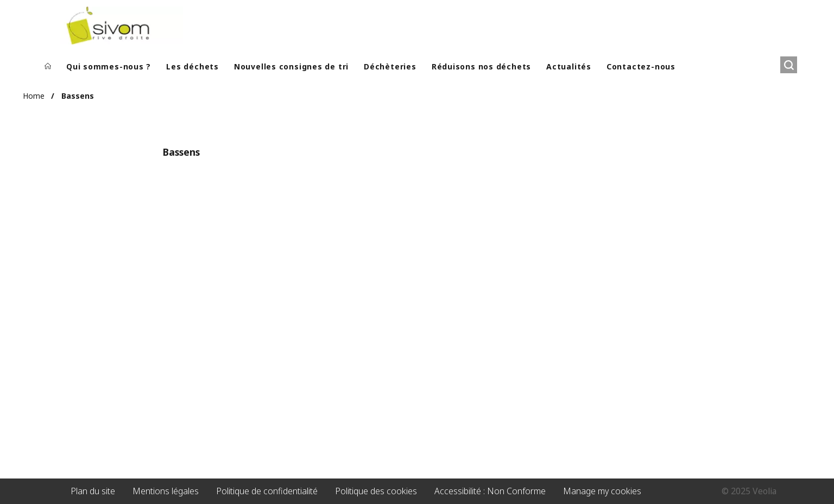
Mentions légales (166, 491)
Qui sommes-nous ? (109, 66)
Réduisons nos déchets (481, 66)
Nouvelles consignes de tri (291, 66)
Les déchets (192, 66)
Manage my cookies (602, 491)
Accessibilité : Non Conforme (490, 491)
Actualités (569, 66)
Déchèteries (390, 66)
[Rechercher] (789, 65)
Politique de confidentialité (267, 491)
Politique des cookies (376, 491)
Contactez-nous (641, 66)
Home (34, 96)
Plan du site (93, 491)
